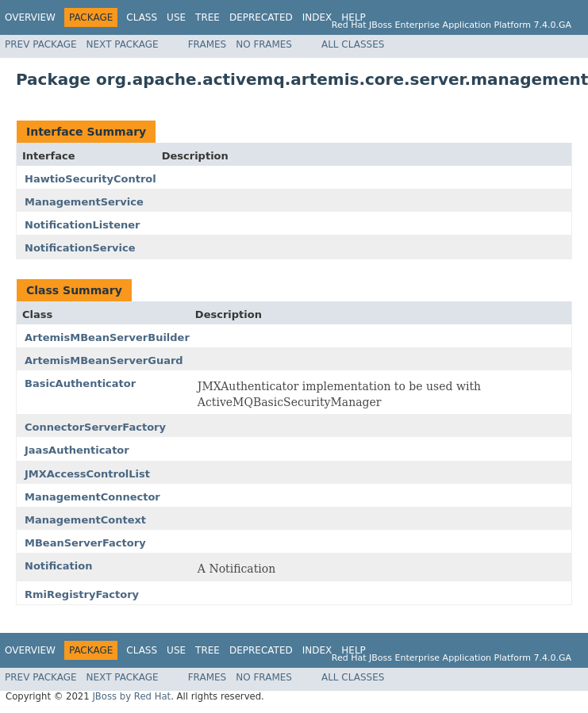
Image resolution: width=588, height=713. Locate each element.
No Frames (264, 44)
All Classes (353, 44)
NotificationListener (82, 225)
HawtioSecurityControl (90, 179)
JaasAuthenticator (77, 450)
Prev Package (41, 44)
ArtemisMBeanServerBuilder (107, 337)
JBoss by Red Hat (131, 696)
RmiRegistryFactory (82, 594)
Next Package (123, 44)
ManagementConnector (92, 497)
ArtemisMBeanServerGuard (104, 360)
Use (176, 17)
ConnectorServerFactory (95, 427)
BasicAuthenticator (80, 383)
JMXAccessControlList (87, 474)
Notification (58, 566)
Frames (208, 44)
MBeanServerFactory (85, 543)
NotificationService (80, 248)
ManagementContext (85, 520)
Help (354, 17)
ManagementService (84, 202)
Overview (30, 17)
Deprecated (261, 17)
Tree (208, 17)
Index (317, 17)
